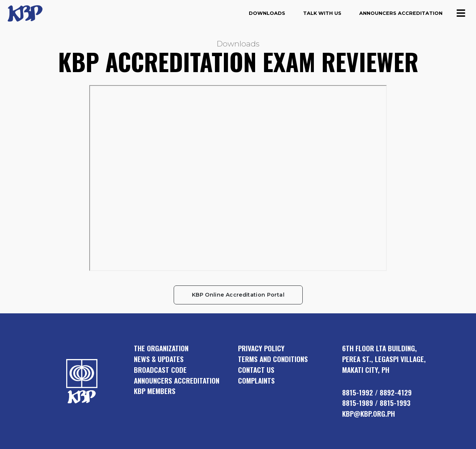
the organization (161, 348)
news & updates (159, 359)
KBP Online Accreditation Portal (238, 295)
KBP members (155, 391)
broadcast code (160, 370)
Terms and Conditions (273, 359)
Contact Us (256, 370)
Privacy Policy (261, 348)
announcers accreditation (177, 380)
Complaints (256, 380)
